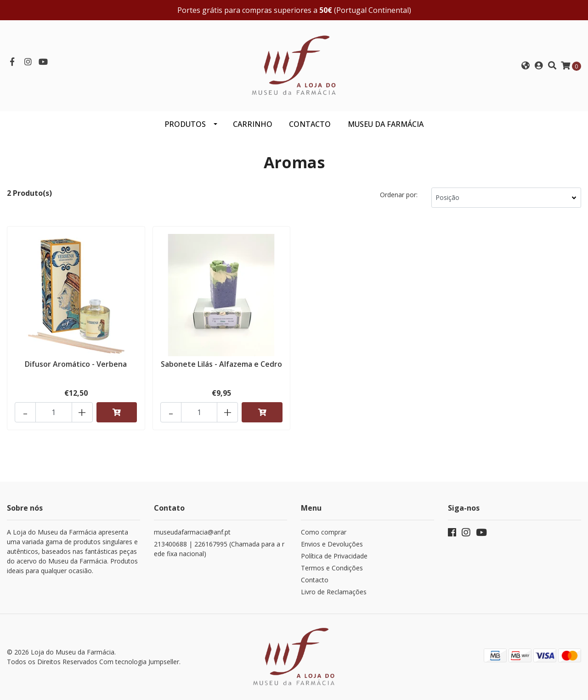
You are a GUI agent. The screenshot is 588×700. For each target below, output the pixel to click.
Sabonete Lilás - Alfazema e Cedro (221, 364)
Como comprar (324, 532)
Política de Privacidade (334, 556)
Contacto (315, 580)
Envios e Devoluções (332, 544)
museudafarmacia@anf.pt (192, 532)
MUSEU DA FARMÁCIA (386, 124)
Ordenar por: (399, 195)
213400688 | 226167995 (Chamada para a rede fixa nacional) (219, 549)
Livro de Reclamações (334, 592)
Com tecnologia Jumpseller (139, 662)
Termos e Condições (332, 568)
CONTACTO (310, 124)
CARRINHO (253, 124)
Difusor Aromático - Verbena (76, 364)
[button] (526, 66)
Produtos (185, 124)
